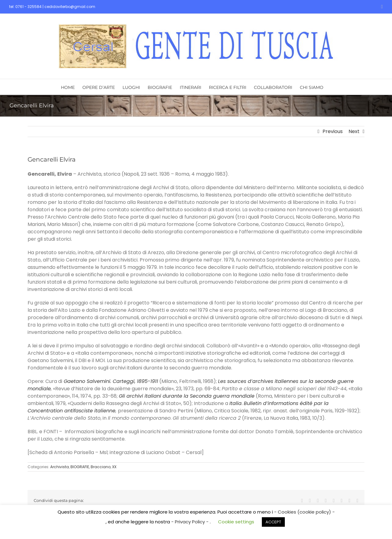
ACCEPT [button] (273, 522)
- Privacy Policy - (190, 522)
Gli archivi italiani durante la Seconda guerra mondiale (187, 396)
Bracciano (101, 467)
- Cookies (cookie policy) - (304, 512)
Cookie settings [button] (236, 522)
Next (354, 131)
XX (114, 467)
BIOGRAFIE (80, 467)
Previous (333, 131)
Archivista (60, 467)
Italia (236, 403)
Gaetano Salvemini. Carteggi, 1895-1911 (111, 381)
